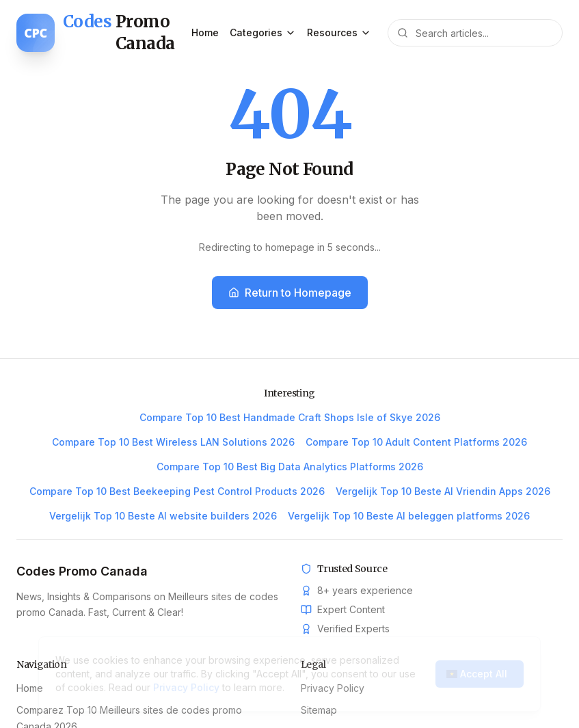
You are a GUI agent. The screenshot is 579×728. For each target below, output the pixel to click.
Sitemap (319, 710)
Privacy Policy (333, 688)
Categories (263, 32)
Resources (339, 32)
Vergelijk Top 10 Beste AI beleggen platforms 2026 (409, 516)
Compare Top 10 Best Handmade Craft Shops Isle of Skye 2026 (290, 417)
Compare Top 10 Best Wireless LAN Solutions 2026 (173, 442)
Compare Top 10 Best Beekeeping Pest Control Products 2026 (177, 491)
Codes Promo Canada (82, 571)
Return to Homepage (290, 293)
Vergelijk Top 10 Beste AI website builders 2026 (163, 516)
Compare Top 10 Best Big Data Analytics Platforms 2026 (290, 467)
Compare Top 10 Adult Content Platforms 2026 (416, 442)
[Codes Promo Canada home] (104, 33)
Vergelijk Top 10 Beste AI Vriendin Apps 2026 (443, 491)
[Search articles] (475, 33)
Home (205, 32)
